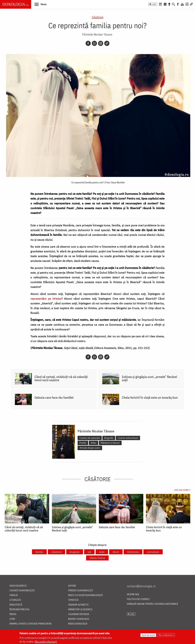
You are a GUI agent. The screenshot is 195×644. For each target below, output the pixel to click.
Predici (83, 443)
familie (39, 552)
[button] (41, 4)
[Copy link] (107, 43)
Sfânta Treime (97, 558)
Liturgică (15, 600)
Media (13, 614)
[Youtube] (182, 4)
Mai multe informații (46, 642)
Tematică (73, 600)
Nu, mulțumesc (166, 635)
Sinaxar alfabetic (78, 605)
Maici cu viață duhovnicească (85, 595)
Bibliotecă (16, 605)
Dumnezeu (133, 552)
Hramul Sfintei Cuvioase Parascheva (30, 624)
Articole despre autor (90, 448)
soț (89, 552)
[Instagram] (187, 4)
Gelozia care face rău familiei (54, 397)
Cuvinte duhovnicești (128, 438)
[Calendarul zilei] (165, 4)
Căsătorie (98, 17)
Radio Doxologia (78, 624)
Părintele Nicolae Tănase (97, 34)
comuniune (153, 552)
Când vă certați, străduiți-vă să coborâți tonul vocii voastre (61, 378)
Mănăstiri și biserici (110, 443)
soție (102, 552)
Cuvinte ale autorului (90, 438)
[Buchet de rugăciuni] (169, 4)
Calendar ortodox (79, 614)
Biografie (109, 438)
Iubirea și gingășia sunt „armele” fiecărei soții (149, 378)
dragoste (75, 552)
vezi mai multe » (182, 490)
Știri (12, 619)
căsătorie (56, 552)
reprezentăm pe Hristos (46, 298)
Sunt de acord (148, 635)
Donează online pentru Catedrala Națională (152, 604)
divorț (116, 552)
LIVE (154, 4)
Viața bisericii (18, 586)
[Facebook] (178, 4)
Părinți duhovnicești (81, 591)
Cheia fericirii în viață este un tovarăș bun (150, 397)
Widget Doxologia (79, 619)
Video (94, 443)
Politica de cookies (138, 599)
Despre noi (133, 594)
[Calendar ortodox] (160, 4)
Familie (14, 595)
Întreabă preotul (20, 610)
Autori (72, 586)
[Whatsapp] (94, 43)
